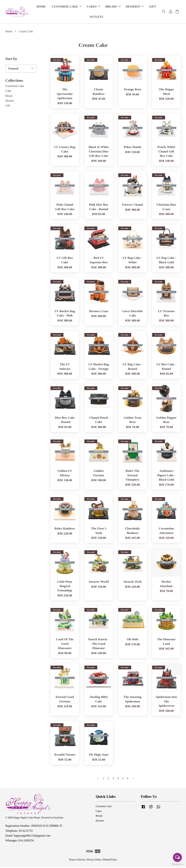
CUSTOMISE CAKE (67, 7)
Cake (8, 92)
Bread (9, 97)
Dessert (10, 101)
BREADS (113, 7)
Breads (99, 817)
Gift (8, 106)
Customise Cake (15, 87)
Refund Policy (110, 861)
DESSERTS (135, 7)
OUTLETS (96, 17)
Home (9, 32)
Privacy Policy (94, 861)
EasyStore (58, 818)
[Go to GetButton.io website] (177, 864)
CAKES (93, 7)
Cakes (99, 812)
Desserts (100, 821)
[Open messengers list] (177, 857)
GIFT (153, 7)
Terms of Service (77, 861)
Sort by (11, 60)
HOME (41, 7)
